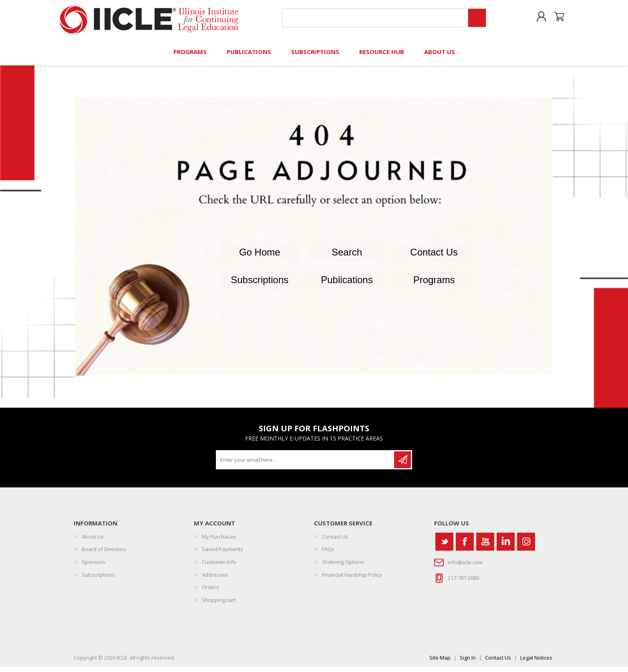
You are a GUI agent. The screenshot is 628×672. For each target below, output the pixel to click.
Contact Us (434, 257)
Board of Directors (104, 554)
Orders (210, 592)
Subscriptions (260, 285)
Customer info (219, 567)
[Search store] (373, 21)
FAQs (328, 554)
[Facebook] (465, 546)
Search (347, 257)
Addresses (215, 579)
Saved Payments (222, 554)
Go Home (260, 257)
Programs (434, 285)
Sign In (468, 663)
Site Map (440, 663)
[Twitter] (444, 546)
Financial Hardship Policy (352, 579)
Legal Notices (536, 663)
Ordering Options (343, 567)
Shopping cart (555, 20)
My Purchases (219, 541)
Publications (347, 285)
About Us (93, 541)
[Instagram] (526, 546)
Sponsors (94, 567)
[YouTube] (485, 546)
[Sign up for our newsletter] (306, 465)
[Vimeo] (506, 546)
